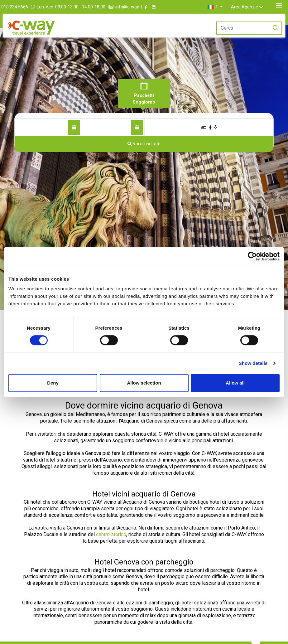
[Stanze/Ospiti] (209, 128)
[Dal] (74, 128)
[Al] (137, 128)
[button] (223, 7)
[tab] (144, 94)
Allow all (235, 383)
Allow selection (144, 383)
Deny (53, 383)
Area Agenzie (252, 7)
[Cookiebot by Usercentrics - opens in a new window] (252, 256)
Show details (253, 363)
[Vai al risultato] (144, 144)
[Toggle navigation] (279, 6)
